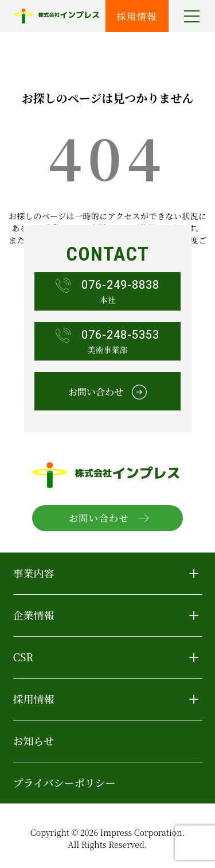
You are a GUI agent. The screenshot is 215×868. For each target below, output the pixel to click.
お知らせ (34, 741)
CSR (24, 657)
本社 (107, 291)
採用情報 (137, 16)
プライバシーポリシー (64, 782)
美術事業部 (107, 341)
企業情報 (34, 615)
